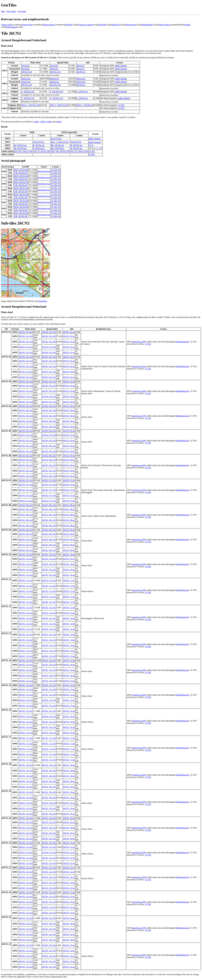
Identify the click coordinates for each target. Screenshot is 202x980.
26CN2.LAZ (27, 72)
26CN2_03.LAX (49, 381)
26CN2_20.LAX (49, 818)
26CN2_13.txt (69, 635)
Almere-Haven (49, 25)
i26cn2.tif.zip (76, 142)
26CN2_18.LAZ (26, 765)
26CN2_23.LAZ (26, 892)
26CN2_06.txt (69, 456)
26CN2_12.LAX (49, 608)
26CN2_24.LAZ (26, 918)
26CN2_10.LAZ (26, 555)
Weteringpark (12, 27)
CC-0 (91, 145)
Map (3, 11)
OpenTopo (43, 301)
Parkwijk (69, 25)
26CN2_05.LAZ (26, 431)
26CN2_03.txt (69, 381)
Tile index (22, 11)
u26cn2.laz (26, 82)
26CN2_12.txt (69, 608)
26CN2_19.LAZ (26, 792)
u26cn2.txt (81, 82)
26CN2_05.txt (69, 431)
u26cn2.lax (55, 82)
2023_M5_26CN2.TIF (60, 151)
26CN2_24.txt (69, 918)
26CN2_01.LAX (49, 332)
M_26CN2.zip (76, 145)
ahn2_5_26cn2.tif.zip (60, 142)
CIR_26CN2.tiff (21, 173)
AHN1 (36, 122)
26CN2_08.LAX (49, 505)
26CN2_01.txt (69, 332)
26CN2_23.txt (69, 892)
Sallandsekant (147, 25)
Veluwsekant (131, 25)
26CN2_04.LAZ (26, 406)
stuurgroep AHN (139, 342)
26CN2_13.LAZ (26, 635)
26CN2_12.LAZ (26, 608)
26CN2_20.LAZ (26, 818)
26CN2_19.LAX (49, 792)
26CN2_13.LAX (49, 635)
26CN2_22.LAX (49, 868)
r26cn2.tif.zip (39, 142)
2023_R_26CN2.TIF (42, 151)
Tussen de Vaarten (86, 25)
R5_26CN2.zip (20, 145)
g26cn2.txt (81, 79)
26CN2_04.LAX (49, 406)
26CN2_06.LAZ (26, 456)
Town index (11, 11)
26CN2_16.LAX (49, 711)
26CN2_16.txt (69, 711)
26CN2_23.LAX (49, 892)
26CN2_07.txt (69, 480)
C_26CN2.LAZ (28, 92)
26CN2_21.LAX (49, 843)
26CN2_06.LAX (49, 456)
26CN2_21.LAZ (26, 843)
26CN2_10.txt (69, 555)
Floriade (187, 25)
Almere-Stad (6, 25)
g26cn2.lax (55, 79)
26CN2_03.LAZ (26, 381)
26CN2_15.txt (69, 685)
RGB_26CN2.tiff (21, 170)
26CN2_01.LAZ (26, 332)
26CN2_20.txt (69, 818)
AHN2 (43, 122)
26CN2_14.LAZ (26, 660)
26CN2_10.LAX (49, 555)
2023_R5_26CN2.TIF (23, 151)
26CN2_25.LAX (49, 945)
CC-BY (121, 105)
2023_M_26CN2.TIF (79, 151)
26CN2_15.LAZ (26, 685)
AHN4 (59, 122)
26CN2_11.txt (69, 580)
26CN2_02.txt (69, 357)
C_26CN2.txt (82, 92)
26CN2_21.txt (69, 843)
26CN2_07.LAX (49, 480)
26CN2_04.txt (69, 406)
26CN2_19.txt (69, 792)
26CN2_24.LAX (49, 918)
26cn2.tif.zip (56, 139)
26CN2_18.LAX (49, 765)
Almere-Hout (27, 25)
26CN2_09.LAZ (26, 530)
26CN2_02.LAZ (26, 357)
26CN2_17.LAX (49, 738)
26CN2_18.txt (69, 765)
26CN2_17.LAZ (26, 738)
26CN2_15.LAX (49, 685)
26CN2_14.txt (69, 660)
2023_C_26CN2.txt (85, 105)
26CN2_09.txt (69, 530)
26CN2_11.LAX (49, 580)
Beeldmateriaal (44, 171)
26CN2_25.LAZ (26, 945)
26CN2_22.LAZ (26, 868)
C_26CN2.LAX (57, 92)
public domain (121, 66)
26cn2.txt (81, 66)
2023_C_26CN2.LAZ (30, 105)
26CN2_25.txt (69, 945)
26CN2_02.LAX (49, 357)
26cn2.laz (25, 66)
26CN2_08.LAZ (26, 505)
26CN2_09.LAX (49, 530)
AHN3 (49, 122)
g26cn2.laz (26, 79)
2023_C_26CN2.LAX (59, 105)
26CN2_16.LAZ (26, 711)
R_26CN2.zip (39, 145)
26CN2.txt (81, 72)
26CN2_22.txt (69, 868)
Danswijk (116, 25)
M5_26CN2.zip (57, 145)
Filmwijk (102, 25)
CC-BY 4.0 (56, 170)
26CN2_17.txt (69, 738)
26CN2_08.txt (69, 505)
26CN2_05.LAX (49, 431)
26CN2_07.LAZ (26, 480)
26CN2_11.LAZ (26, 580)
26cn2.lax (54, 66)
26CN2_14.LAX (49, 660)
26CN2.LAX (55, 72)
